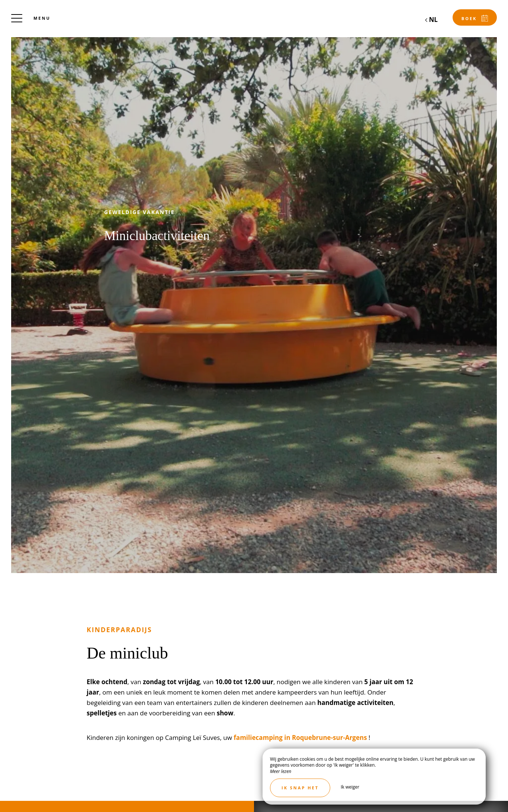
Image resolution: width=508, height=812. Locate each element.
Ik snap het (300, 788)
